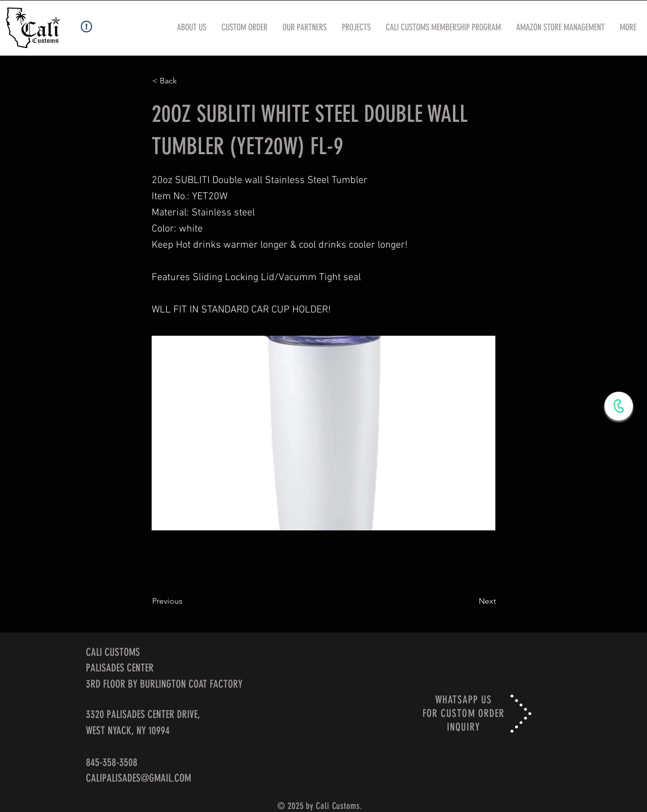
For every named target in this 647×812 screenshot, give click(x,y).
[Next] (471, 601)
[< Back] (186, 81)
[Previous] (186, 601)
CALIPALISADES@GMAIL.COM (138, 778)
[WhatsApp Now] (619, 406)
